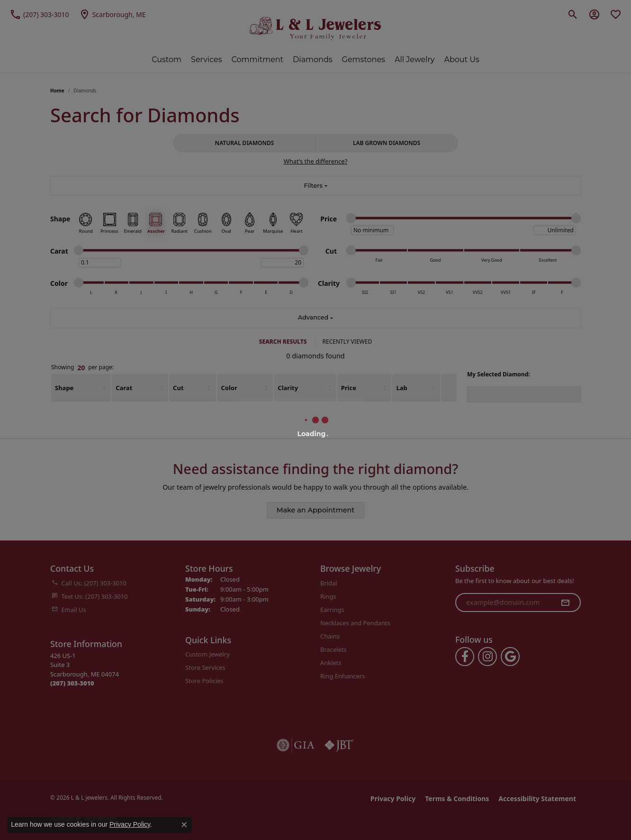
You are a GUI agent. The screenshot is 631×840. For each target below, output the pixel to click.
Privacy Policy (130, 824)
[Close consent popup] (184, 825)
